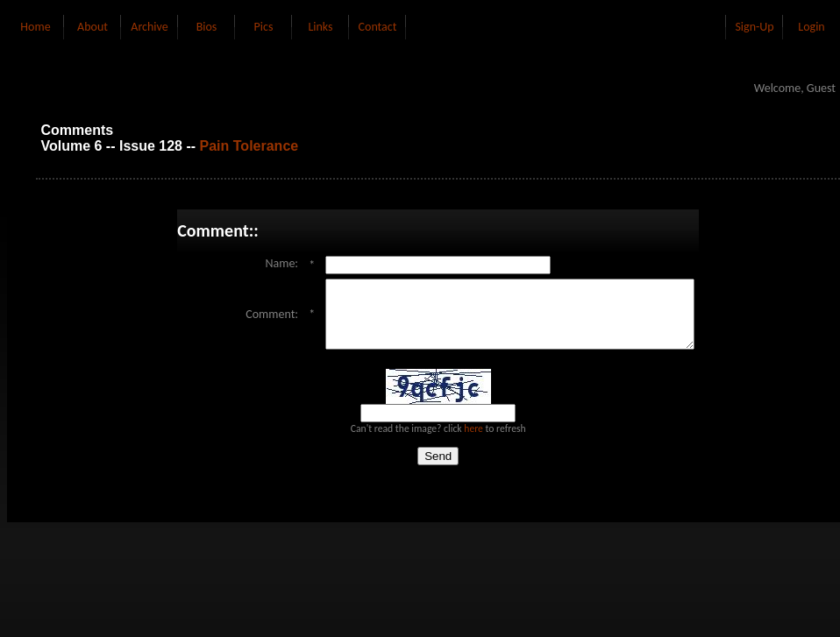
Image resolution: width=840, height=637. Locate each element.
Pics (264, 27)
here (473, 442)
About (93, 27)
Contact (378, 27)
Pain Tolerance (249, 146)
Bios (207, 27)
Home (35, 27)
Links (320, 27)
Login (811, 27)
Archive (149, 27)
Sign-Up (754, 27)
